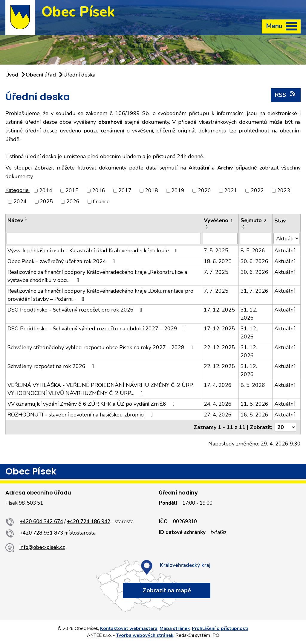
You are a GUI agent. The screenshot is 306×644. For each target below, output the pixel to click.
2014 (46, 190)
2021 (231, 190)
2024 (20, 202)
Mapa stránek (175, 628)
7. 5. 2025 (216, 251)
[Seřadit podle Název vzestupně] (26, 218)
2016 (99, 190)
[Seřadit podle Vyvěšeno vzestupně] (207, 226)
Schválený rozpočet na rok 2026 (52, 366)
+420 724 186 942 (89, 522)
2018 (152, 190)
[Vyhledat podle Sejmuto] (255, 239)
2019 (178, 190)
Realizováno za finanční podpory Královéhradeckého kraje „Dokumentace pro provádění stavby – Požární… (100, 295)
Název (15, 220)
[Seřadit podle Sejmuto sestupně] (244, 228)
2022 (257, 190)
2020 (204, 190)
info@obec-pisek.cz (42, 547)
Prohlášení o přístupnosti (220, 628)
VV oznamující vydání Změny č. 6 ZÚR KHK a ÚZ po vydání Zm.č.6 (92, 404)
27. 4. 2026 (218, 415)
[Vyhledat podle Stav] (286, 238)
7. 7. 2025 (216, 272)
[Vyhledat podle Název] (104, 239)
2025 (46, 202)
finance (101, 202)
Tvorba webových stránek (145, 635)
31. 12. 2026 (249, 314)
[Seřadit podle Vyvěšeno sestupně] (207, 228)
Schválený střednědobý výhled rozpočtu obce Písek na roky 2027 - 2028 (101, 347)
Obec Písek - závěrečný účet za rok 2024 (62, 261)
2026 (73, 202)
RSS (286, 95)
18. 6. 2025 (218, 261)
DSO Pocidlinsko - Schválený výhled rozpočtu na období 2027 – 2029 (98, 329)
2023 (284, 190)
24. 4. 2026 (218, 404)
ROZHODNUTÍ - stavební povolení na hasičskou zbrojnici (81, 415)
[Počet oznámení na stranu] (285, 427)
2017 (125, 190)
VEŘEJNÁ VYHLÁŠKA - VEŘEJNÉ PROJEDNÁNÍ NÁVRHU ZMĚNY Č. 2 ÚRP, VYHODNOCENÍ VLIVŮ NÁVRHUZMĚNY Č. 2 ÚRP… (101, 389)
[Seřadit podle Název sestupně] (26, 220)
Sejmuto (254, 220)
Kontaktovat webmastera (129, 628)
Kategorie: (17, 190)
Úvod (12, 75)
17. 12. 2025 (219, 310)
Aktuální (284, 251)
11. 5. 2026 (254, 404)
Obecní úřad (41, 75)
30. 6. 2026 (254, 261)
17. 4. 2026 (218, 385)
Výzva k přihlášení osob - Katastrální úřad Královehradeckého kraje (94, 251)
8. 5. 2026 (253, 251)
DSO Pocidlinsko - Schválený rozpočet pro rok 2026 (76, 310)
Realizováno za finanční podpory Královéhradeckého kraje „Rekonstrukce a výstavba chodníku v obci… (97, 276)
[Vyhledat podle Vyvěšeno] (220, 239)
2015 (72, 190)
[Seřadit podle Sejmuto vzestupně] (244, 226)
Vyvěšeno (218, 220)
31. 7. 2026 (254, 291)
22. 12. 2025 (219, 347)
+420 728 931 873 (41, 533)
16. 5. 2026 (254, 415)
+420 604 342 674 (41, 522)
